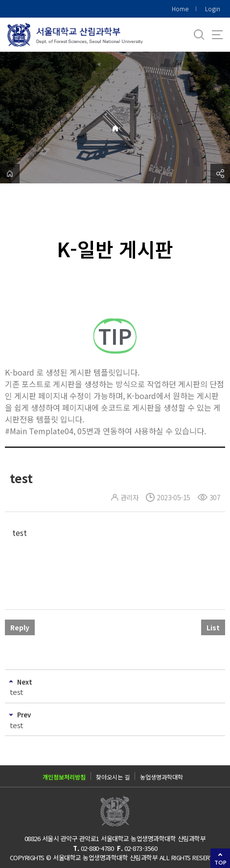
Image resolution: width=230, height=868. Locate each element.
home (10, 174)
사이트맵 (217, 35)
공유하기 (220, 174)
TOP (220, 862)
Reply (20, 627)
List (213, 627)
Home (180, 9)
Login (213, 9)
